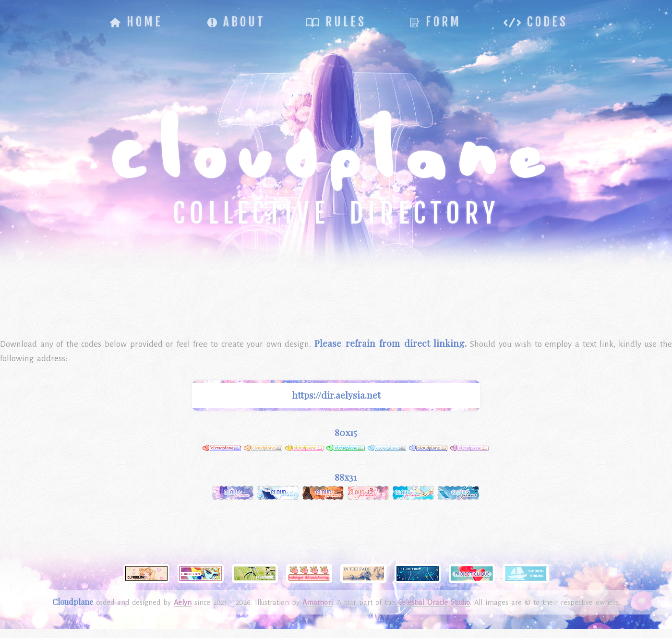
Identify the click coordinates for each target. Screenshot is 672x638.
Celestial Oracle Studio (434, 603)
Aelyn (183, 603)
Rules (336, 22)
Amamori (318, 603)
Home (136, 22)
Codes (536, 22)
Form (436, 22)
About (236, 22)
